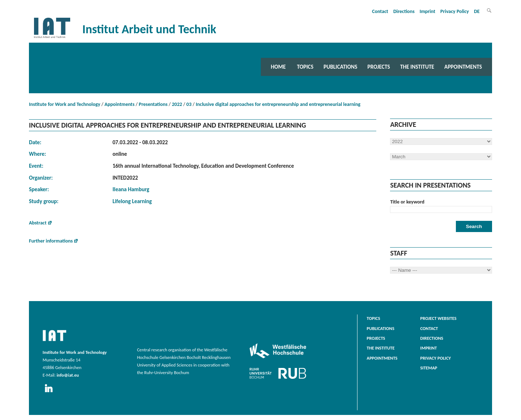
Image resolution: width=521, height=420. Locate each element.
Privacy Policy (455, 11)
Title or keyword (407, 202)
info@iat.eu (68, 375)
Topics (305, 67)
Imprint (427, 11)
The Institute (417, 67)
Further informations (51, 241)
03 (189, 104)
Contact (380, 11)
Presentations (153, 104)
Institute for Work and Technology (65, 104)
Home (278, 67)
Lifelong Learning (132, 201)
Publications (340, 67)
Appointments (463, 67)
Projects (379, 67)
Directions (404, 11)
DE (477, 11)
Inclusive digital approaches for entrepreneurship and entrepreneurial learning (278, 104)
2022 (177, 104)
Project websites (439, 318)
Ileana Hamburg (131, 189)
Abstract (38, 223)
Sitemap (429, 368)
